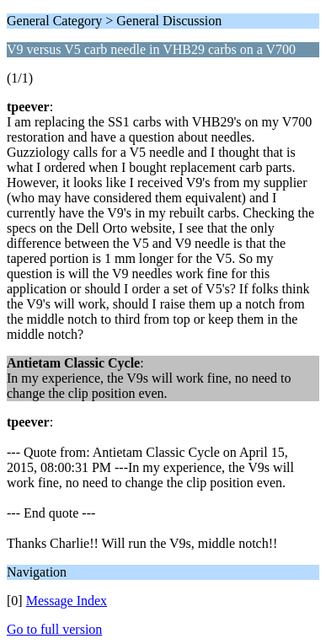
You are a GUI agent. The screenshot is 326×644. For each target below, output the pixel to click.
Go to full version (54, 629)
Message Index (67, 601)
